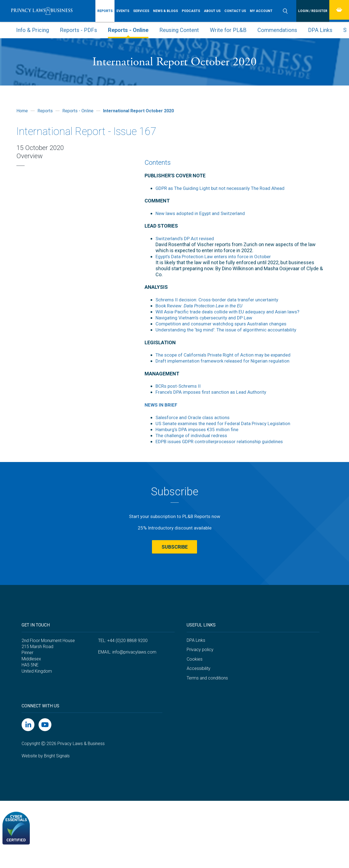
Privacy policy (200, 661)
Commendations (277, 30)
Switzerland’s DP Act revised (186, 238)
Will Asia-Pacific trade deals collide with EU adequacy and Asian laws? (231, 312)
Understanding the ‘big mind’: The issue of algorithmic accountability (229, 330)
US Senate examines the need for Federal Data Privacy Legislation (226, 423)
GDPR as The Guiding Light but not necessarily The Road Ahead (224, 188)
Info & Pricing (33, 30)
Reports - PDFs (78, 30)
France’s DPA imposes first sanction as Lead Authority (214, 392)
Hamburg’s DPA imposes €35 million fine (199, 429)
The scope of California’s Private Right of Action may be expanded (227, 355)
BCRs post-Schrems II (180, 386)
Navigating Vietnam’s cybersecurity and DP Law (207, 318)
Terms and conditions (207, 689)
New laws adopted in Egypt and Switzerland (203, 213)
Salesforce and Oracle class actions (194, 417)
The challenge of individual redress (193, 435)
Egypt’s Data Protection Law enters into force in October (216, 256)
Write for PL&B (228, 30)
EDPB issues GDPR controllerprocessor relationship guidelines (223, 441)
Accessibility (199, 680)
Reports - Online (128, 30)
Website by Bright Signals (46, 768)
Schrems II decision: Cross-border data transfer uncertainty (220, 300)
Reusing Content (179, 30)
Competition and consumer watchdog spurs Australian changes (225, 324)
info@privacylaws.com (134, 663)
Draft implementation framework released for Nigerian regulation (225, 361)
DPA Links (320, 30)
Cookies (195, 671)
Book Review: (202, 306)
